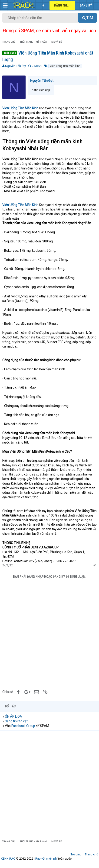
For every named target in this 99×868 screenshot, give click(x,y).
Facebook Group (23, 726)
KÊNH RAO (8, 859)
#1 (95, 565)
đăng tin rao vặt (16, 721)
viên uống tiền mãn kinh (65, 66)
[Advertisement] (49, 634)
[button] (5, 5)
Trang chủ (91, 854)
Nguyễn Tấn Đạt (16, 66)
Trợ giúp (76, 854)
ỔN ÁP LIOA (13, 716)
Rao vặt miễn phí (46, 859)
